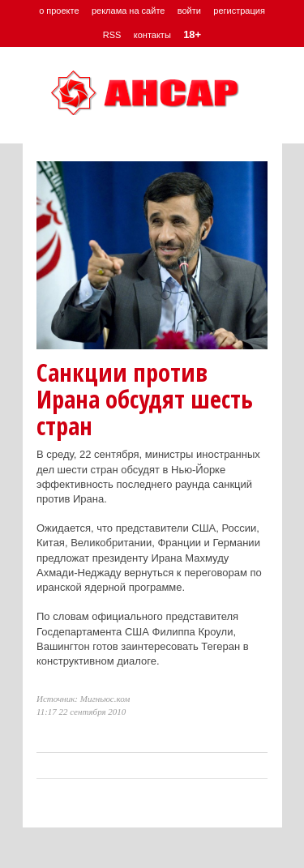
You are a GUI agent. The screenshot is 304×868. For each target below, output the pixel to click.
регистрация (239, 11)
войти (189, 11)
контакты (152, 35)
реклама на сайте (128, 11)
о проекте (59, 11)
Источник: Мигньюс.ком (83, 699)
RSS (112, 35)
